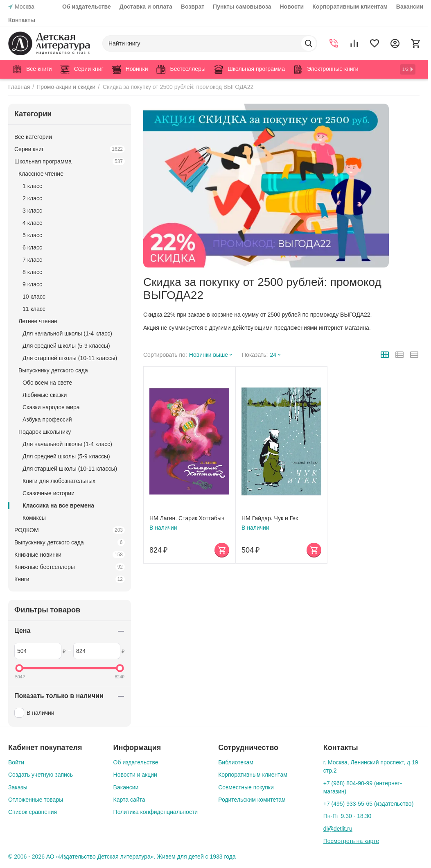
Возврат (193, 7)
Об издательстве (87, 7)
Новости (292, 7)
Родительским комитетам (252, 800)
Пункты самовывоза (242, 7)
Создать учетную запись (41, 775)
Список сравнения (33, 812)
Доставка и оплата (146, 7)
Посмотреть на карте (351, 841)
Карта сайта (129, 800)
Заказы (18, 787)
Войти (16, 762)
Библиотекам (236, 762)
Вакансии (410, 7)
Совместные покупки (246, 787)
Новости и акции (135, 775)
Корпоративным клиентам (350, 7)
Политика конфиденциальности (156, 812)
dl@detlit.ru (338, 829)
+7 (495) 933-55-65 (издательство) (369, 804)
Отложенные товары (36, 800)
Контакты (22, 20)
